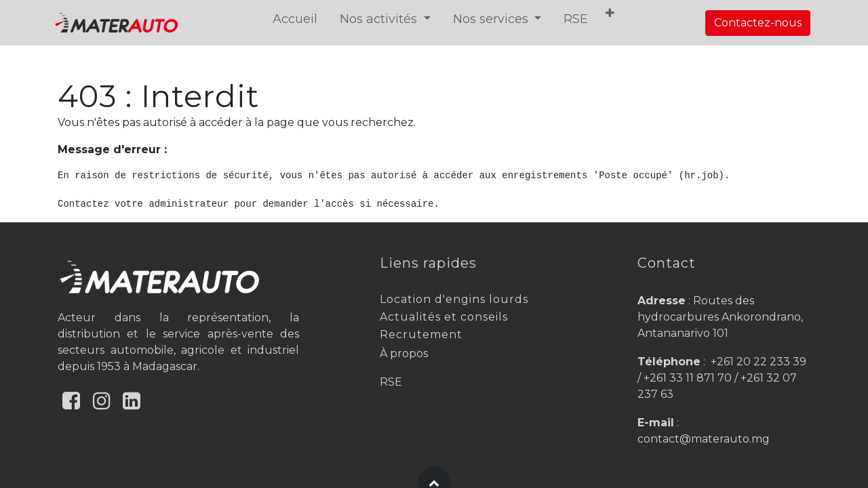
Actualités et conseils (444, 317)
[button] (612, 14)
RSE (391, 382)
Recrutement (421, 334)
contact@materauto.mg (704, 439)
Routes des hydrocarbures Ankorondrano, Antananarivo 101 (720, 317)
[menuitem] (297, 19)
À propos (404, 353)
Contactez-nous (758, 23)
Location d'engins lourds (454, 299)
